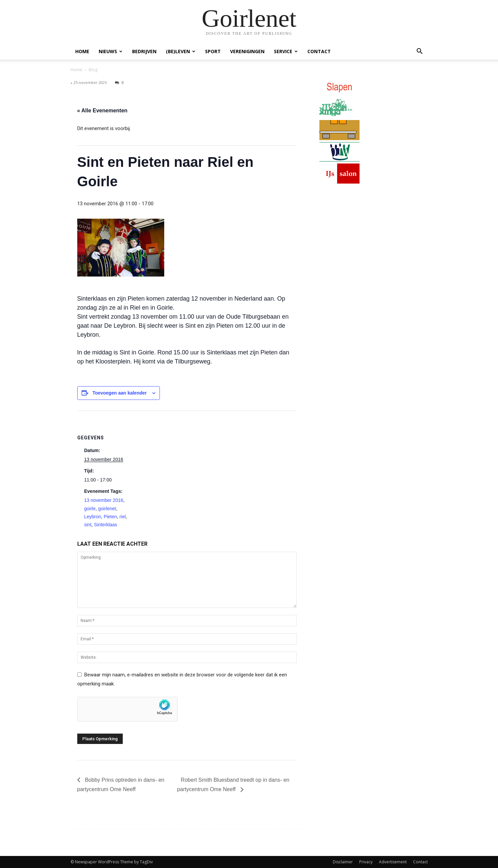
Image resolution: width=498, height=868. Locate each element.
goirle (90, 509)
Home (82, 51)
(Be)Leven (181, 51)
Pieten (110, 517)
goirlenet (107, 509)
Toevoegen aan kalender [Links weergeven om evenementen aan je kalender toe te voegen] (119, 393)
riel (123, 517)
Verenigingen (247, 51)
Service (286, 51)
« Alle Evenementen (103, 111)
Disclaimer (343, 862)
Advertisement (393, 862)
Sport (213, 51)
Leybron (93, 517)
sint (88, 525)
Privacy (366, 862)
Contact (319, 51)
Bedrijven (144, 51)
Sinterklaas (106, 525)
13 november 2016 (104, 500)
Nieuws (111, 51)
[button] (420, 52)
